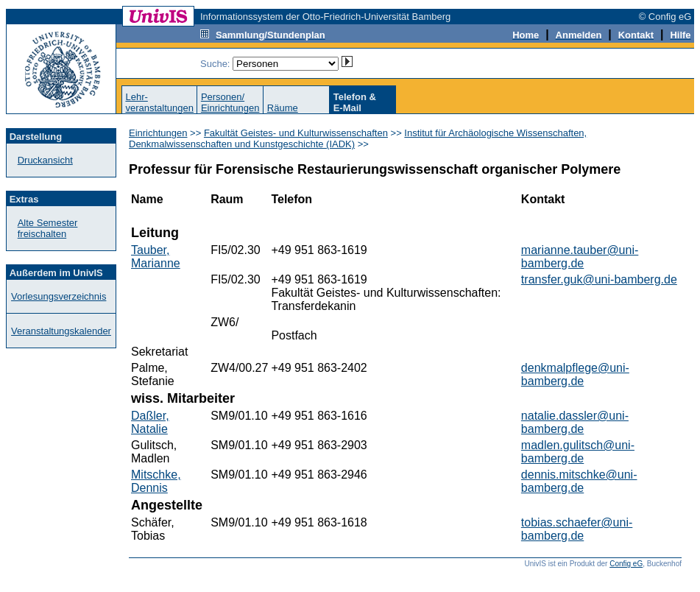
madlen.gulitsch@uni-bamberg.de (578, 452)
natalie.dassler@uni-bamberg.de (575, 422)
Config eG (626, 564)
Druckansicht (45, 160)
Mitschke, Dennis (156, 481)
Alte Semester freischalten (48, 228)
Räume (283, 108)
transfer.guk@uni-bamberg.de (599, 279)
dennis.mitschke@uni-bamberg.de (579, 481)
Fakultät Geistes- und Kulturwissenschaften (296, 133)
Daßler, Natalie (150, 422)
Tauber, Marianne (156, 257)
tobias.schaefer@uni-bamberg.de (577, 529)
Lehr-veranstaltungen (159, 102)
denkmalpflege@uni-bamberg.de (575, 374)
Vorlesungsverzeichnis (59, 296)
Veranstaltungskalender (61, 331)
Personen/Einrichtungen (230, 102)
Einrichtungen (158, 133)
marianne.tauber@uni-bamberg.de (580, 257)
